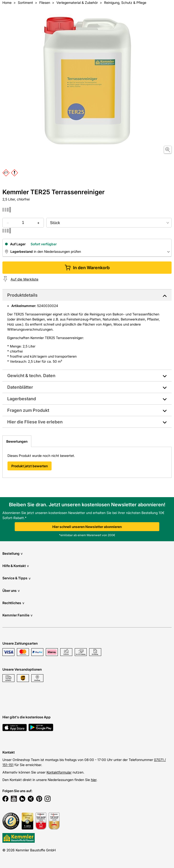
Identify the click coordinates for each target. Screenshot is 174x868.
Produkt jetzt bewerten (30, 466)
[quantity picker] (23, 223)
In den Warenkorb (87, 268)
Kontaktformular (59, 772)
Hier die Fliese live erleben (35, 422)
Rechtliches (13, 603)
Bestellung (13, 553)
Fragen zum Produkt (28, 410)
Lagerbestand (22, 399)
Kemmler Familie (17, 615)
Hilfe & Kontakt (16, 566)
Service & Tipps (17, 578)
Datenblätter (20, 387)
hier (94, 780)
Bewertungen (17, 441)
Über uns (11, 591)
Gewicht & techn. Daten (31, 376)
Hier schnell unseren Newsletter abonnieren (87, 527)
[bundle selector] (109, 223)
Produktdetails (22, 295)
